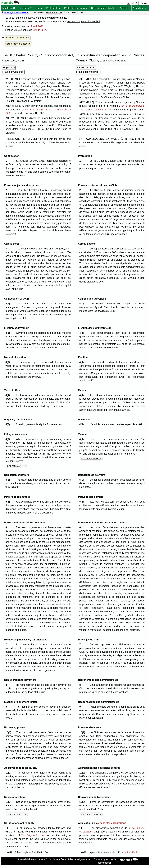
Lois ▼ (39, 8)
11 (7, 828)
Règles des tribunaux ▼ (76, 8)
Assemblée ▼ (139, 8)
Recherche (26, 8)
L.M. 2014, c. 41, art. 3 (91, 814)
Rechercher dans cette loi (18, 44)
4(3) (8, 362)
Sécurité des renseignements (75, 859)
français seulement (86, 68)
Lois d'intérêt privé (54, 12)
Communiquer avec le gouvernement (105, 861)
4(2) (8, 333)
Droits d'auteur (53, 859)
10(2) (9, 773)
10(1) (9, 732)
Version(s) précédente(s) (17, 38)
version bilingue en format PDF (84, 22)
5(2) (8, 502)
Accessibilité (24, 859)
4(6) (8, 439)
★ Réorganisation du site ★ (16, 12)
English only (9, 68)
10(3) (9, 802)
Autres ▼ (124, 8)
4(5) (8, 424)
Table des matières (88, 72)
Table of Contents (14, 72)
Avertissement (38, 859)
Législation (9, 8)
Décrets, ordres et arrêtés (104, 8)
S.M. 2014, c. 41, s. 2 (16, 466)
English (144, 3)
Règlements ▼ (53, 8)
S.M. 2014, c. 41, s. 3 (16, 814)
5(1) (8, 480)
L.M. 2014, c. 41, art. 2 (91, 459)
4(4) (8, 395)
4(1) (8, 304)
